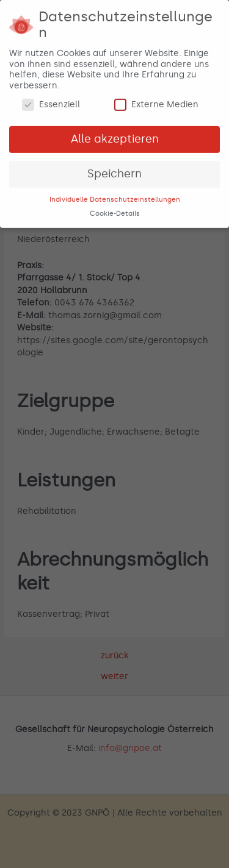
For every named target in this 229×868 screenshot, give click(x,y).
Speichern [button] (114, 171)
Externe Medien (156, 103)
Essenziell (51, 103)
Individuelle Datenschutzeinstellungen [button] (115, 197)
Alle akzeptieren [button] (115, 137)
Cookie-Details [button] (115, 211)
